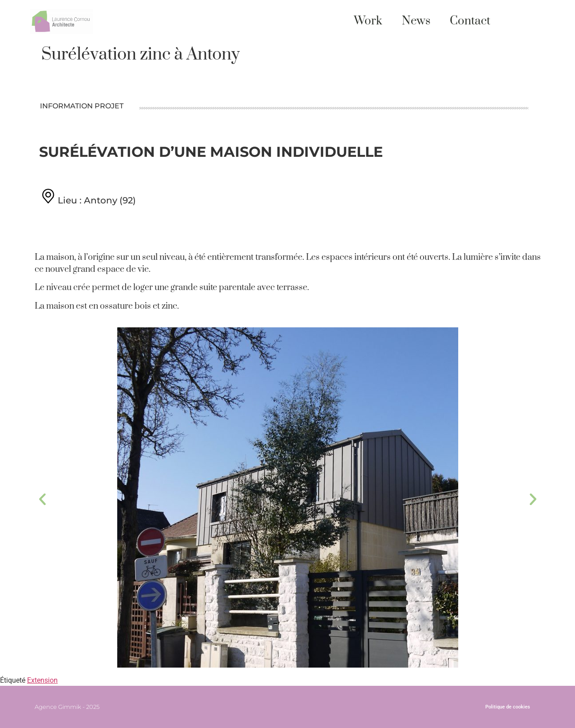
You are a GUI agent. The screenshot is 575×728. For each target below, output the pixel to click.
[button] (42, 499)
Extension (42, 680)
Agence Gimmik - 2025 (67, 707)
